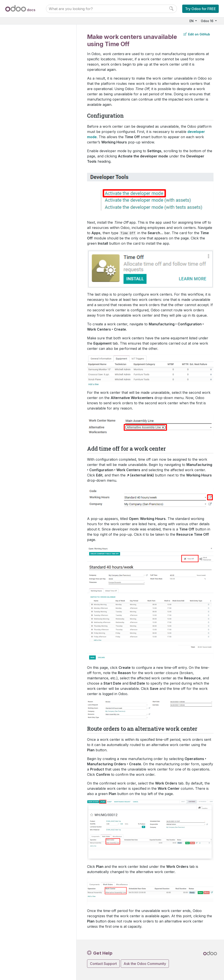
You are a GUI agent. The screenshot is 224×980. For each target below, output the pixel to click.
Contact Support (103, 964)
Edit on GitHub (197, 34)
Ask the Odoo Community (145, 964)
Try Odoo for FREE (200, 9)
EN (192, 21)
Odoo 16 (207, 21)
